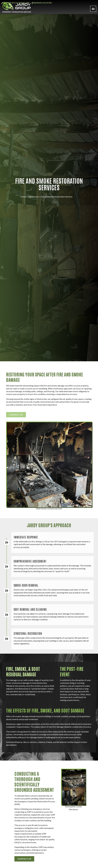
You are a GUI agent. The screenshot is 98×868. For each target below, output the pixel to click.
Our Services (33, 197)
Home (23, 197)
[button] (93, 9)
